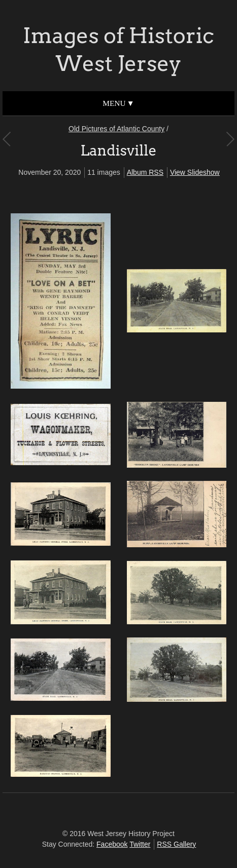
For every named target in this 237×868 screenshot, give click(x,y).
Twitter (140, 844)
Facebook (112, 844)
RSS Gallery (176, 844)
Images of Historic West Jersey (118, 49)
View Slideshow (195, 172)
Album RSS (145, 172)
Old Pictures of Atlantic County (116, 129)
